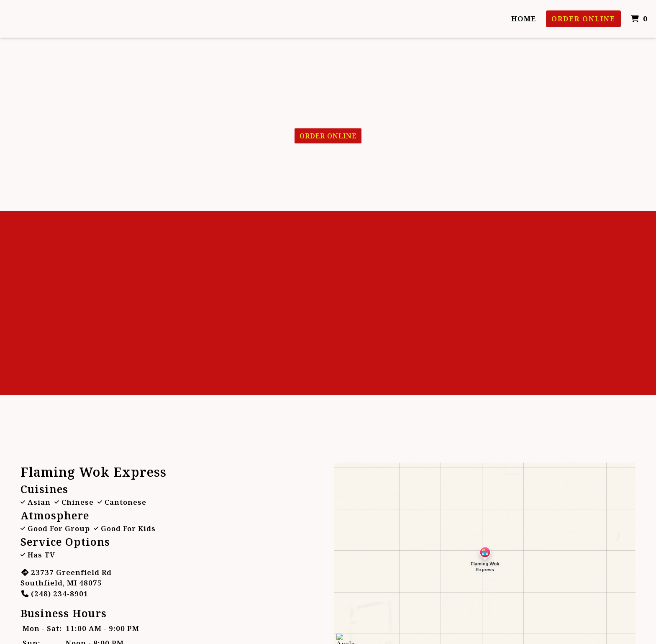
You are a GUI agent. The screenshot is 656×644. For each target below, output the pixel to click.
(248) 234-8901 (54, 594)
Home (524, 19)
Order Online (583, 19)
